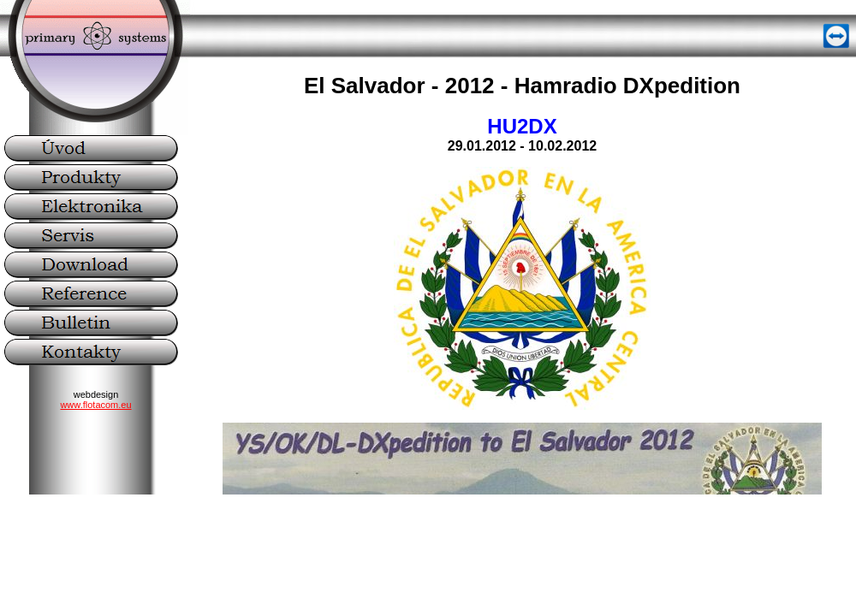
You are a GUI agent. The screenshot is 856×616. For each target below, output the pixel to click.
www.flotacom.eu (95, 405)
